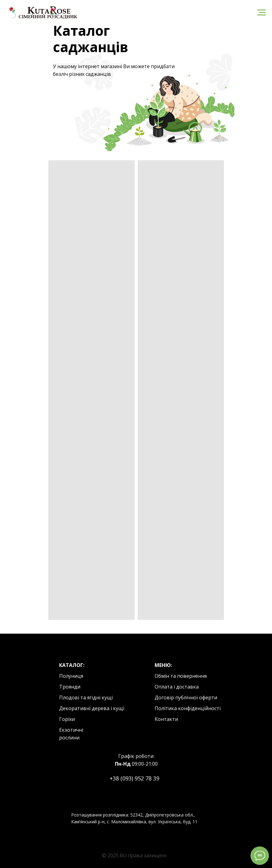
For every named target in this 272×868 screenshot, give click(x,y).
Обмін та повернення (181, 676)
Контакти (166, 719)
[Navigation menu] (262, 13)
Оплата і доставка (177, 687)
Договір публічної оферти (186, 697)
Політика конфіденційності (188, 708)
